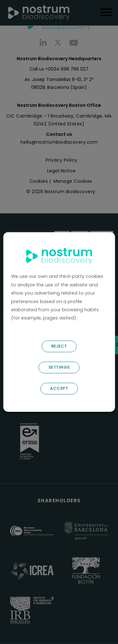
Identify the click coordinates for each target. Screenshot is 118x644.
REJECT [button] (59, 346)
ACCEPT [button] (59, 388)
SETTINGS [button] (59, 367)
